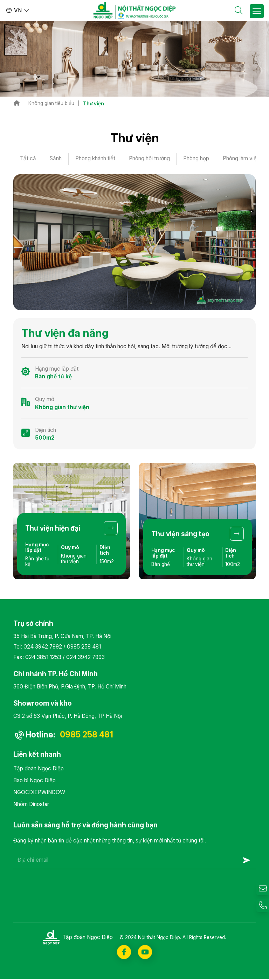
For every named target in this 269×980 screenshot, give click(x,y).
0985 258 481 (84, 647)
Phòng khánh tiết (96, 159)
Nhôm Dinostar (31, 805)
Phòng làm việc (243, 159)
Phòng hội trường (150, 159)
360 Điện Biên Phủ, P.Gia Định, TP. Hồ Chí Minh (70, 687)
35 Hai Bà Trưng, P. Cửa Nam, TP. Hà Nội (62, 636)
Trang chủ (16, 103)
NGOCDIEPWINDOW (39, 793)
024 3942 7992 (43, 647)
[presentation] (67, 887)
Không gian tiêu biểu (51, 103)
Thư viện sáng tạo (180, 534)
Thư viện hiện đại (53, 528)
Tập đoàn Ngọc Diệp (39, 769)
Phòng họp (198, 159)
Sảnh (56, 159)
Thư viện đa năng (65, 333)
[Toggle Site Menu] (257, 11)
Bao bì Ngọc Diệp (35, 781)
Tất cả (28, 159)
